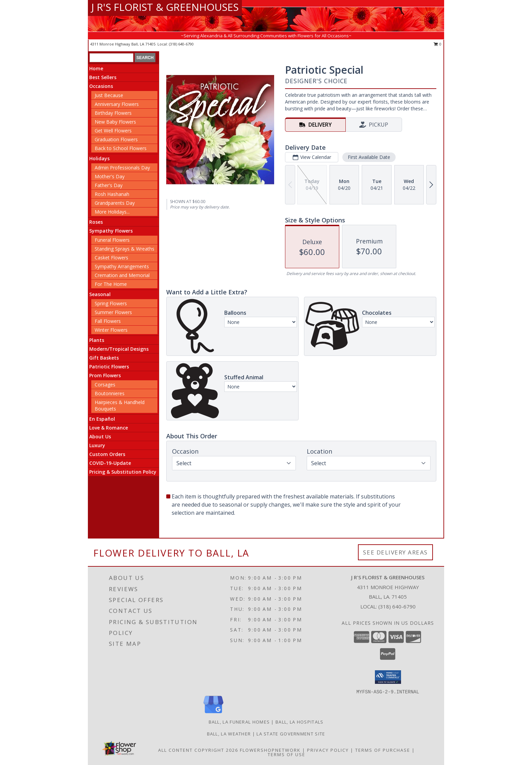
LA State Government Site (291, 734)
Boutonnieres (110, 393)
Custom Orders (107, 454)
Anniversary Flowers (117, 104)
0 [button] (438, 44)
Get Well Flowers (113, 131)
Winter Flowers (111, 330)
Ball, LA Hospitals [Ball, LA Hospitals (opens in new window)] (299, 722)
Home (96, 68)
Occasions (101, 86)
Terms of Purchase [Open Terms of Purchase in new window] (383, 750)
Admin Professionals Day (122, 168)
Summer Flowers (113, 312)
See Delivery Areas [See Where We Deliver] (395, 552)
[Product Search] (111, 58)
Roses (96, 222)
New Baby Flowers (115, 122)
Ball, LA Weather (229, 734)
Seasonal (100, 294)
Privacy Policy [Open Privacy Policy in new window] (328, 750)
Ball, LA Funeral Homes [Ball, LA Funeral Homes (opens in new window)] (239, 722)
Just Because (109, 95)
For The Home (111, 284)
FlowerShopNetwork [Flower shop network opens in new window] (270, 750)
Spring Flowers (111, 303)
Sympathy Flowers (111, 231)
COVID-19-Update (110, 463)
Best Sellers (103, 77)
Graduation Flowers (116, 139)
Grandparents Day (115, 203)
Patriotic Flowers (109, 367)
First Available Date (369, 157)
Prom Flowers (105, 375)
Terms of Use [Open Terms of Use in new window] (287, 754)
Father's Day (109, 185)
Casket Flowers (111, 258)
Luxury (97, 445)
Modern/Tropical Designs (119, 349)
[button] (388, 677)
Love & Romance (109, 428)
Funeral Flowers (112, 240)
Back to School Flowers (121, 148)
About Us (100, 436)
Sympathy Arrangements (122, 266)
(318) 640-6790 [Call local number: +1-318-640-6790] (181, 44)
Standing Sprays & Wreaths (125, 249)
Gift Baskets (104, 358)
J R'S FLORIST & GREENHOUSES (165, 7)
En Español (102, 419)
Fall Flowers (108, 321)
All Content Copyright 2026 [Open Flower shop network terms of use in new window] (198, 750)
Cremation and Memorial (122, 275)
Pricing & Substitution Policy (123, 472)
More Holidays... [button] (112, 212)
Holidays (99, 158)
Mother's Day (110, 176)
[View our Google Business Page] (213, 714)
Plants (97, 340)
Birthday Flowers (113, 113)
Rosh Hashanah (112, 194)
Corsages (105, 385)
